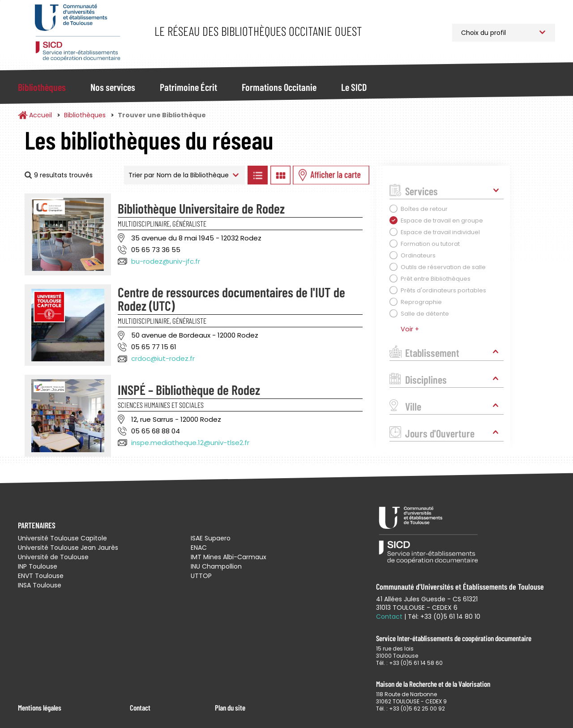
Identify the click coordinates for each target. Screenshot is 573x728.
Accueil (41, 115)
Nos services (113, 87)
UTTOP (201, 576)
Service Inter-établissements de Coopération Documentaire (77, 32)
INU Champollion (216, 566)
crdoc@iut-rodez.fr (163, 358)
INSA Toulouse (40, 585)
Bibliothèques (42, 87)
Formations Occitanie (279, 87)
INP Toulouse (38, 566)
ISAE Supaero (211, 538)
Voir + (410, 329)
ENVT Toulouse (41, 576)
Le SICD (354, 87)
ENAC (199, 548)
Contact (140, 707)
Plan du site (230, 707)
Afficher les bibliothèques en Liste (257, 175)
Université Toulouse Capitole (62, 538)
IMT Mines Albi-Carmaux (229, 557)
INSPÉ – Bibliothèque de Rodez (189, 390)
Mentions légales (40, 707)
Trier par (141, 175)
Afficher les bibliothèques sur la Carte (331, 175)
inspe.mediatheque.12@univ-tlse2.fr (190, 443)
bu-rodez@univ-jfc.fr (166, 261)
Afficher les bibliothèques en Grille (280, 175)
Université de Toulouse (53, 557)
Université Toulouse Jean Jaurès (68, 548)
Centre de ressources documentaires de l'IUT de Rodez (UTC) (231, 299)
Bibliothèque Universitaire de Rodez (201, 208)
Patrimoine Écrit (188, 87)
